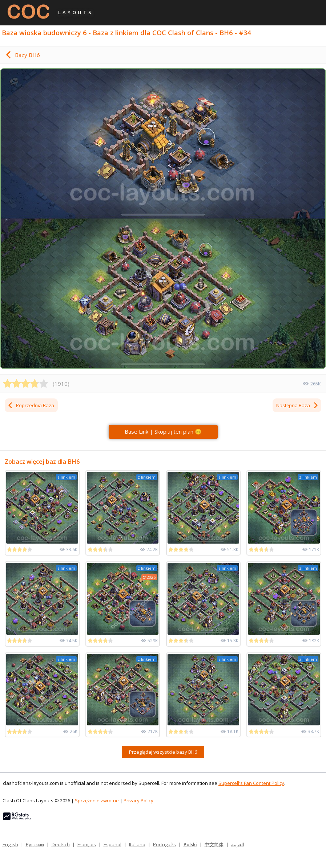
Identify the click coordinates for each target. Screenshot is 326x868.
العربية (238, 844)
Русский (35, 844)
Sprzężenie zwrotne (97, 801)
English (10, 844)
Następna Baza (297, 405)
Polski (190, 844)
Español (112, 844)
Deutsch (61, 844)
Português (164, 844)
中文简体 (214, 844)
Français (87, 844)
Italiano (137, 844)
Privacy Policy (138, 801)
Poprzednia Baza (31, 405)
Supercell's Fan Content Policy (251, 783)
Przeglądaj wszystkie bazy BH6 (163, 752)
